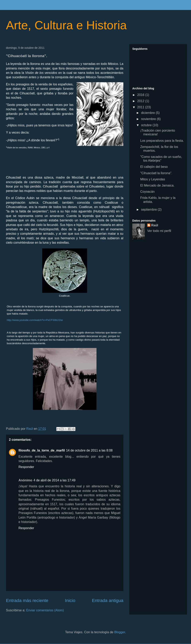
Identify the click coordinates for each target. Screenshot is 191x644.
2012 (141, 101)
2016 (141, 95)
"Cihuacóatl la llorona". (156, 173)
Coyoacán (147, 192)
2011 (141, 107)
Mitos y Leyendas (153, 179)
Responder (26, 467)
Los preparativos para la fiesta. (162, 141)
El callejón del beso (154, 167)
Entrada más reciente (27, 601)
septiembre (149, 210)
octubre (147, 125)
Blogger (120, 632)
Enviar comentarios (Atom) (45, 610)
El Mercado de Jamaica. (157, 185)
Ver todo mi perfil (159, 231)
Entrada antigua (108, 601)
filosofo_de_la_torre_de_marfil (42, 450)
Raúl (155, 225)
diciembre (148, 113)
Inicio (70, 601)
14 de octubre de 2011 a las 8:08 (89, 450)
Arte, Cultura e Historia (66, 25)
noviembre (149, 119)
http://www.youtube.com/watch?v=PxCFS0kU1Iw (35, 320)
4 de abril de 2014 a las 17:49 (54, 480)
